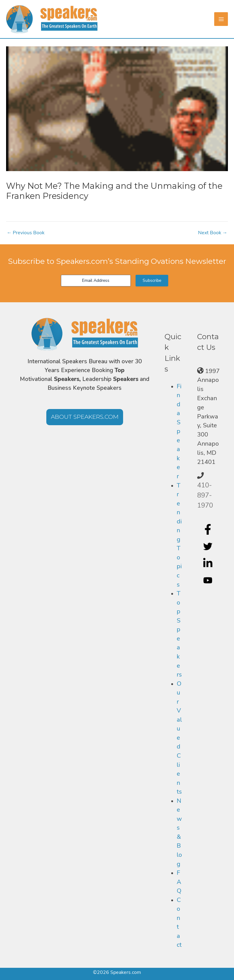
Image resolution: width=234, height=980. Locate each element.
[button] (85, 417)
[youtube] (209, 580)
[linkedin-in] (209, 563)
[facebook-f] (209, 529)
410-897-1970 (205, 495)
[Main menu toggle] (221, 19)
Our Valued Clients (179, 738)
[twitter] (209, 546)
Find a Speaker (179, 431)
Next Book (213, 233)
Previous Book (26, 233)
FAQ (179, 882)
